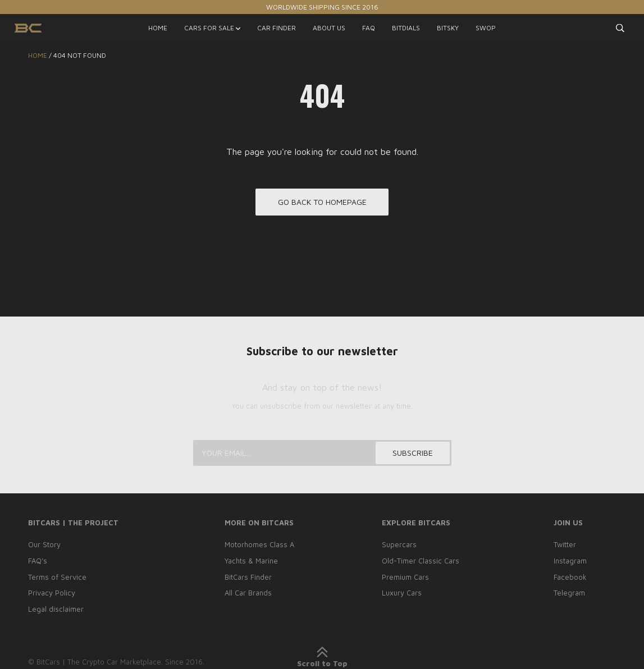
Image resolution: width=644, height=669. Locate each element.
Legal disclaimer (56, 609)
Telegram (569, 593)
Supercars (399, 544)
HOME (158, 28)
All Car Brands (248, 593)
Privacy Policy (52, 593)
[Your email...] (322, 453)
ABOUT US (329, 28)
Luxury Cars (402, 593)
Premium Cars (405, 577)
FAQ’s (38, 561)
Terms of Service (57, 577)
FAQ (369, 28)
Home (38, 55)
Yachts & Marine (251, 561)
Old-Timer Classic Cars (421, 561)
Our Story (44, 544)
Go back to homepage (322, 202)
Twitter (565, 544)
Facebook (570, 577)
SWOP (486, 28)
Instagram (570, 561)
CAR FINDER (277, 28)
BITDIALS (406, 28)
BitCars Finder (248, 577)
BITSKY (448, 28)
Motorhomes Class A (259, 544)
